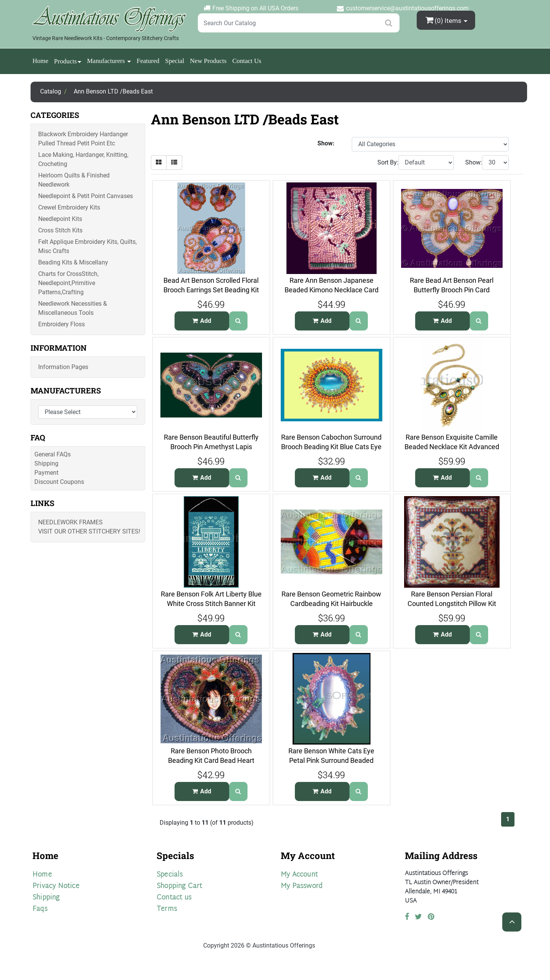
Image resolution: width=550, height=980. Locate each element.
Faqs (40, 909)
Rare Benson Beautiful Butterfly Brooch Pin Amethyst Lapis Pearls (211, 446)
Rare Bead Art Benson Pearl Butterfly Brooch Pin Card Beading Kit (452, 290)
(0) (444, 20)
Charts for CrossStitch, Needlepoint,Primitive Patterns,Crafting (68, 283)
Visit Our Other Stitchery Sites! (89, 531)
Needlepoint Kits (60, 219)
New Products (208, 61)
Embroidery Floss (61, 324)
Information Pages (63, 367)
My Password (302, 886)
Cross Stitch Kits (60, 230)
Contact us (174, 898)
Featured (148, 61)
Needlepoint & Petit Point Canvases (86, 196)
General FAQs (53, 454)
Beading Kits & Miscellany (73, 262)
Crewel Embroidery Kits (69, 207)
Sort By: (388, 162)
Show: (474, 162)
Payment (46, 473)
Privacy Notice (56, 886)
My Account (299, 875)
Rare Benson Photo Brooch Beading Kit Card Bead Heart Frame (211, 760)
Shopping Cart (180, 886)
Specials (170, 875)
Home (40, 61)
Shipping (46, 463)
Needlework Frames (70, 522)
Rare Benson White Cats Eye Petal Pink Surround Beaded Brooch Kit (331, 760)
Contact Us (247, 61)
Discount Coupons (59, 482)
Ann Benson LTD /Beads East (113, 91)
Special (175, 61)
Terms (167, 909)
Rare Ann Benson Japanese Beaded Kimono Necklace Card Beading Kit (332, 290)
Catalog (51, 91)
